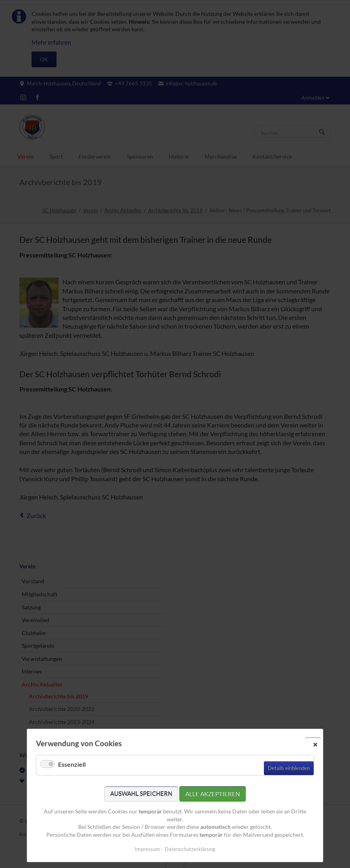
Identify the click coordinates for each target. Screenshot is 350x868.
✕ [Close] (315, 744)
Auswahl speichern (141, 794)
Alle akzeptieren (213, 794)
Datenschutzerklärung (190, 849)
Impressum (147, 849)
